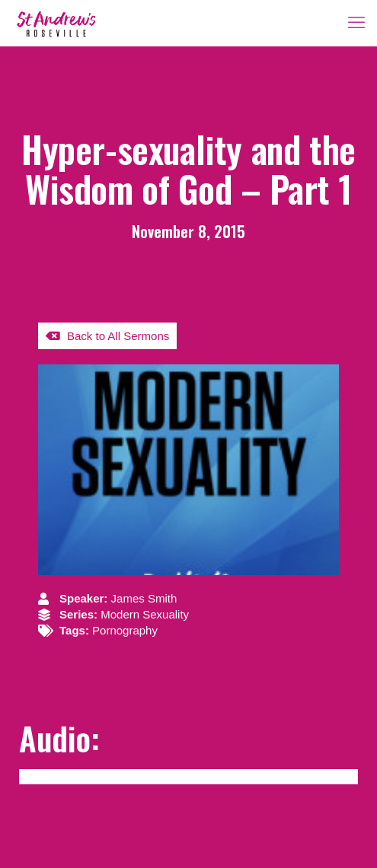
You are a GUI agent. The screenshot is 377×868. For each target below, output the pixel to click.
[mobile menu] (356, 23)
